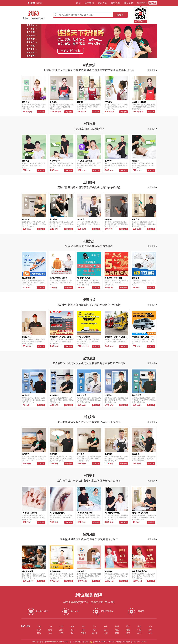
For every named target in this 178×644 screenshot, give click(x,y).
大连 (50, 633)
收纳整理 (111, 70)
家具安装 (73, 422)
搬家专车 (63, 305)
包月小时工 (112, 539)
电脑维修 (105, 187)
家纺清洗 (87, 246)
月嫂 (73, 539)
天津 (95, 626)
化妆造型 (95, 481)
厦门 (106, 630)
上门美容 (84, 481)
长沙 (39, 630)
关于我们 (89, 3)
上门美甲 (63, 481)
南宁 (139, 633)
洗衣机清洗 (83, 363)
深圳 (72, 626)
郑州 (61, 630)
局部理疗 (99, 129)
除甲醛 (130, 70)
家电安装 (63, 422)
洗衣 (68, 246)
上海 (50, 626)
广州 (61, 626)
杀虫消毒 (121, 70)
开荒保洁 (71, 70)
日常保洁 (49, 70)
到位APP (142, 3)
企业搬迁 (116, 305)
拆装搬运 (84, 305)
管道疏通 (84, 187)
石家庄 (83, 633)
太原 (106, 633)
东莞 (61, 633)
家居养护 (100, 70)
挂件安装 (84, 422)
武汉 (150, 626)
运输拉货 (73, 305)
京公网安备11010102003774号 (104, 642)
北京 (39, 626)
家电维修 (73, 187)
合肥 (128, 630)
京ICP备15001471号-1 (64, 642)
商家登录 (153, 3)
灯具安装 (95, 422)
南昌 (117, 630)
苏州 (139, 626)
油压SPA (89, 129)
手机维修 (116, 187)
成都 (83, 626)
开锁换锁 (95, 187)
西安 (72, 630)
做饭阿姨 (100, 539)
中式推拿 (79, 129)
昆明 (117, 633)
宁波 (139, 630)
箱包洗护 (98, 246)
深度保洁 (60, 70)
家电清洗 (89, 70)
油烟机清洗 (70, 363)
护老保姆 (90, 539)
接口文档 (129, 3)
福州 (95, 630)
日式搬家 (95, 305)
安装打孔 (116, 422)
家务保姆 (65, 539)
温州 (150, 633)
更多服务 (152, 70)
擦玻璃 (80, 70)
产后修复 (116, 481)
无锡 (150, 630)
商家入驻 (102, 3)
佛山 (72, 633)
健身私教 (105, 481)
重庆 (128, 626)
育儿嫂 (80, 539)
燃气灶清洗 (119, 363)
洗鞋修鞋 (76, 246)
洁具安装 (105, 422)
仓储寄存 (105, 305)
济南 (50, 630)
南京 (106, 626)
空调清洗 (58, 363)
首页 (78, 3)
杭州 (117, 626)
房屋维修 (63, 187)
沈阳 (83, 630)
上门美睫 (73, 481)
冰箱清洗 (95, 363)
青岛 (39, 633)
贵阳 (128, 633)
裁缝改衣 (108, 246)
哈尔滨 (95, 633)
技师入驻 (115, 3)
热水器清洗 (106, 363)
